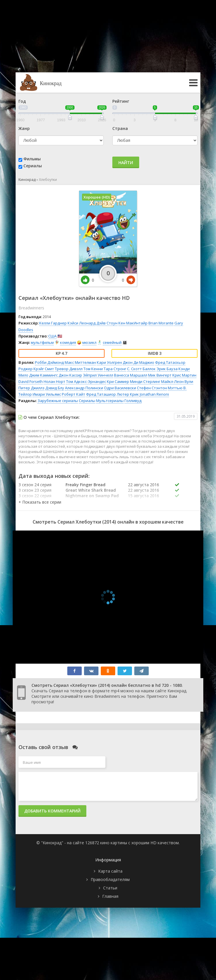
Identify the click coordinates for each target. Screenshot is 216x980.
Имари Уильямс (47, 394)
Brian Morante (161, 323)
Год (22, 101)
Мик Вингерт (160, 375)
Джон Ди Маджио (138, 362)
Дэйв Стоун (107, 323)
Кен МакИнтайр (133, 323)
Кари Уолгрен (109, 362)
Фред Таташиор (101, 394)
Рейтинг (121, 101)
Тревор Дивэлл (69, 369)
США (52, 336)
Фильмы (32, 159)
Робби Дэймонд (49, 362)
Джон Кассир (70, 375)
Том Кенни (93, 369)
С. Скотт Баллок (141, 369)
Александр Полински (84, 388)
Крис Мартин (184, 375)
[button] (40, 502)
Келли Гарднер (53, 323)
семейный (112, 342)
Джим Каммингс (43, 375)
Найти (126, 163)
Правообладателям (110, 879)
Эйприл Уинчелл (98, 375)
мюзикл (89, 342)
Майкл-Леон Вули (177, 381)
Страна (120, 128)
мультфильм (42, 342)
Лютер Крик (128, 394)
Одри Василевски (120, 388)
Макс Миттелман (80, 362)
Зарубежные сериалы (58, 401)
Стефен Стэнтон (152, 388)
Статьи (110, 888)
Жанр (24, 128)
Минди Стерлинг (145, 381)
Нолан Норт (54, 381)
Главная (110, 896)
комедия (68, 342)
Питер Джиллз (31, 388)
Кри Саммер (118, 381)
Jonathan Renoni (154, 394)
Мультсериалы (110, 401)
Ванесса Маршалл (131, 375)
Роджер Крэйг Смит (36, 369)
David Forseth (31, 381)
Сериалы (33, 166)
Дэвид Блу (55, 388)
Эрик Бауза (167, 369)
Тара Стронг (115, 369)
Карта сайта (110, 871)
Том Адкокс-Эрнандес (86, 381)
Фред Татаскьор (170, 362)
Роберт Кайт (73, 394)
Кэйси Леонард (82, 323)
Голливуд (133, 401)
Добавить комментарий (52, 811)
